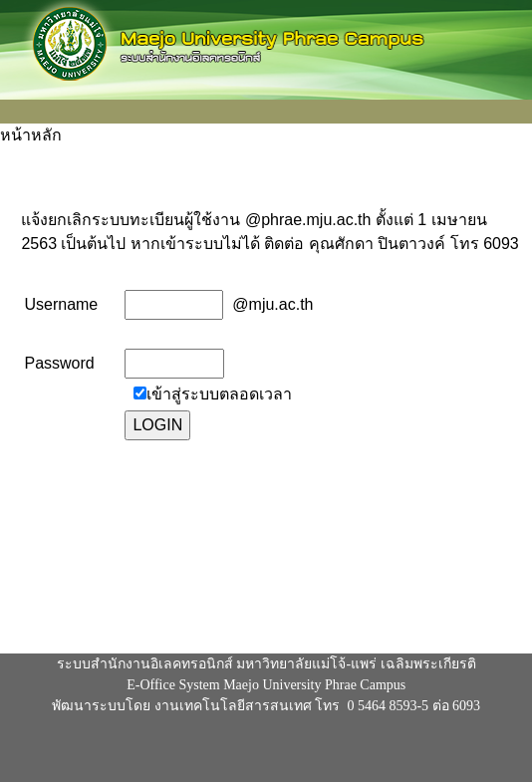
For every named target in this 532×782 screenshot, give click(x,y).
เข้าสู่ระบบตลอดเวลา (219, 394)
